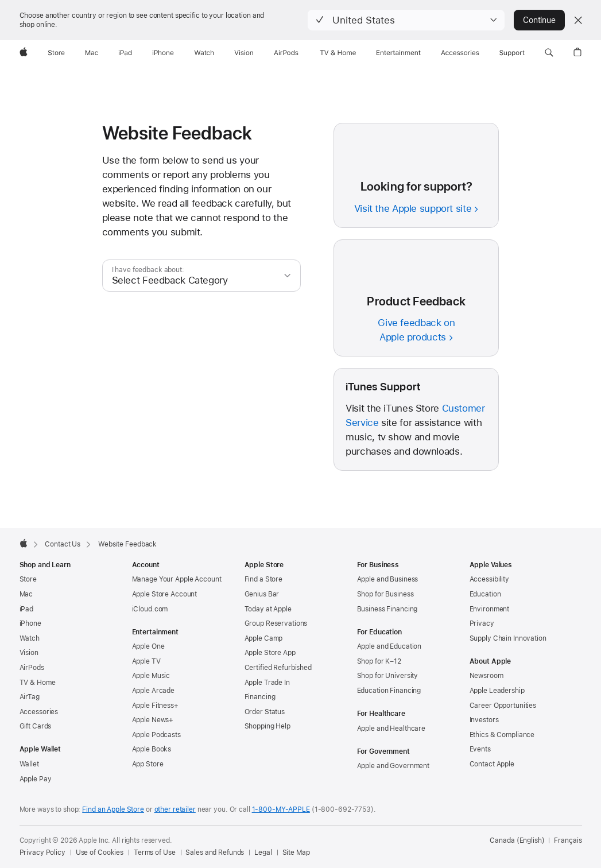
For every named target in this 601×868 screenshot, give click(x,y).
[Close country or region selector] (578, 20)
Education (485, 594)
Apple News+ (153, 720)
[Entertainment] (399, 53)
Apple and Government (393, 766)
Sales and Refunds (215, 852)
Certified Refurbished (278, 668)
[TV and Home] (338, 53)
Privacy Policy (42, 852)
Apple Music (151, 676)
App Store (148, 764)
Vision (29, 653)
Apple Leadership (497, 691)
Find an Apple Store (113, 809)
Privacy (482, 623)
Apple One (148, 646)
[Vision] (244, 53)
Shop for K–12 (379, 661)
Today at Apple (268, 609)
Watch (30, 638)
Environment (490, 609)
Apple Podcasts (156, 735)
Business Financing (387, 609)
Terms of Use (155, 852)
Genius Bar (262, 594)
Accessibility (489, 579)
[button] (406, 20)
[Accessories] (460, 53)
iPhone (30, 623)
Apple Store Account (165, 594)
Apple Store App (270, 653)
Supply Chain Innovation (508, 638)
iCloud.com (150, 609)
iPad (27, 609)
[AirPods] (286, 53)
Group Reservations (276, 623)
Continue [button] (539, 20)
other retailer (175, 809)
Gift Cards (36, 726)
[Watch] (204, 53)
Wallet (29, 764)
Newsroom (486, 676)
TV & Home (38, 683)
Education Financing (389, 691)
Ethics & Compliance (502, 735)
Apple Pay (36, 779)
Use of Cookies (100, 852)
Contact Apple (492, 764)
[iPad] (125, 53)
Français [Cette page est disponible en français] (568, 840)
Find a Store (264, 579)
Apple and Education (389, 646)
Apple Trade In (267, 683)
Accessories (39, 712)
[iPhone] (163, 53)
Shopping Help (267, 726)
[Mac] (92, 53)
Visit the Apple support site (413, 208)
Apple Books (152, 749)
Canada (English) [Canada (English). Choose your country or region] (517, 840)
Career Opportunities (503, 706)
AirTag (30, 697)
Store (28, 579)
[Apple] (24, 53)
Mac (26, 594)
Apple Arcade (154, 691)
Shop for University (388, 676)
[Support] (512, 53)
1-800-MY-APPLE (281, 809)
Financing (260, 697)
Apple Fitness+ (155, 706)
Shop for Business (385, 594)
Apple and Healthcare (391, 728)
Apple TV (146, 661)
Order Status (265, 712)
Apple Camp (264, 638)
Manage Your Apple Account (177, 579)
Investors (484, 720)
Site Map (296, 852)
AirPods (32, 668)
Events (480, 749)
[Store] (56, 53)
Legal (263, 852)
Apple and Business (388, 579)
